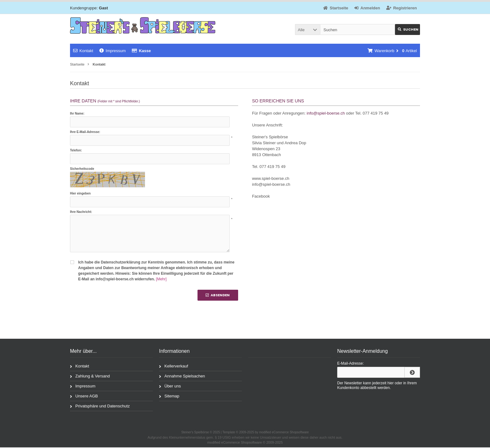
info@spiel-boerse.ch (326, 113)
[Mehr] (161, 279)
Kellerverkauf (174, 366)
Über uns (170, 386)
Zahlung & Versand (90, 376)
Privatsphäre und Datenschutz (100, 406)
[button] (307, 30)
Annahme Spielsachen (182, 376)
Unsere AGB (84, 396)
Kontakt (83, 51)
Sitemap (169, 396)
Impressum (112, 51)
